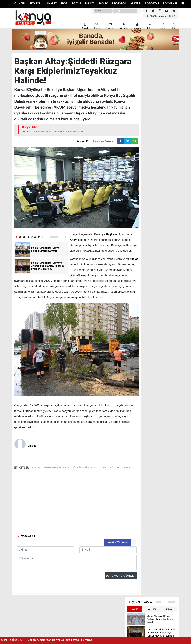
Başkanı (111, 234)
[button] (183, 4)
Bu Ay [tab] (169, 609)
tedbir (126, 468)
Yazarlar (138, 26)
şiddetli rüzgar (109, 468)
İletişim (150, 26)
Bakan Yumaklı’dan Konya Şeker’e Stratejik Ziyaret (60, 640)
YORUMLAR (28, 536)
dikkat (134, 259)
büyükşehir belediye (56, 468)
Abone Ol (97, 141)
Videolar (124, 26)
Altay (73, 240)
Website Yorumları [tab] (118, 542)
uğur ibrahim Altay (84, 468)
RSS (174, 26)
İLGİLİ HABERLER (29, 237)
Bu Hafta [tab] (152, 609)
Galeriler (110, 26)
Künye (163, 26)
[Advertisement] (77, 503)
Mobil (85, 26)
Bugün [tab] (135, 609)
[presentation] (44, 607)
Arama (97, 26)
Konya (36, 468)
